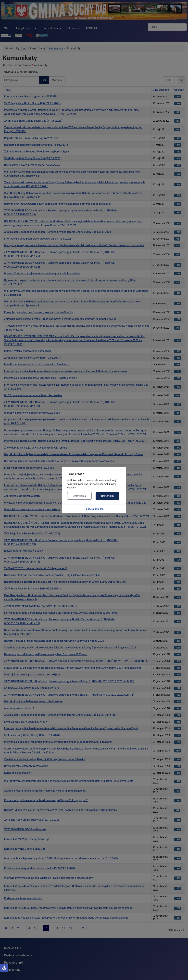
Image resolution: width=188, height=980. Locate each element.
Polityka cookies (94, 509)
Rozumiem (107, 496)
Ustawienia (79, 496)
